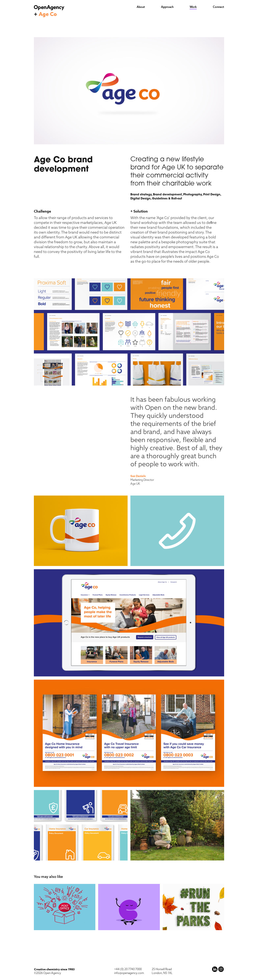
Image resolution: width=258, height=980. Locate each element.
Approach (167, 7)
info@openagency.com (129, 973)
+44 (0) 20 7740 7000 (128, 969)
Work (193, 7)
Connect (218, 7)
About (141, 7)
